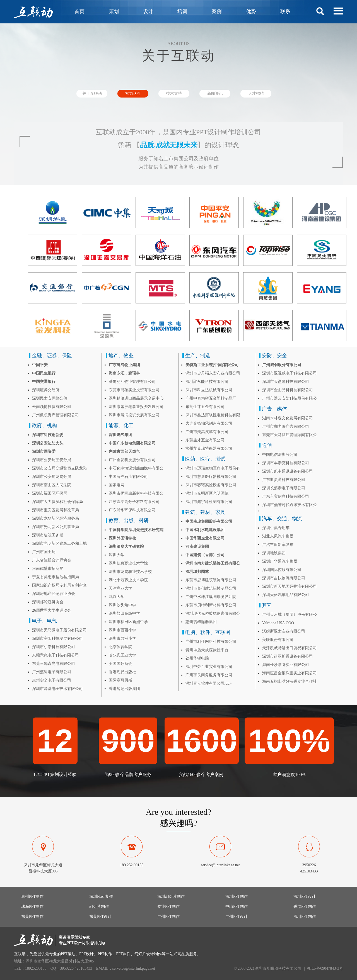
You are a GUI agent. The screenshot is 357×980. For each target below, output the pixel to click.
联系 (285, 11)
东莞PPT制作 (32, 917)
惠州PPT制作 (32, 897)
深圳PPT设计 (305, 897)
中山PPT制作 (237, 907)
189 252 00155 (132, 865)
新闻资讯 (215, 93)
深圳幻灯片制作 (171, 897)
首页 (79, 11)
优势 (251, 11)
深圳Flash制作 (101, 897)
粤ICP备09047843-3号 (325, 968)
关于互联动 (92, 93)
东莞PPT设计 (100, 917)
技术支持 (174, 93)
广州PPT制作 (168, 917)
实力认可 (133, 93)
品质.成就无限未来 (169, 145)
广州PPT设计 (237, 917)
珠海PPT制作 (32, 907)
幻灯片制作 (99, 907)
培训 (182, 11)
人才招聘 (256, 93)
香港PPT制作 (305, 907)
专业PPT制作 (168, 907)
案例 (217, 11)
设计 (148, 11)
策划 (114, 11)
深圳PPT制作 (237, 897)
